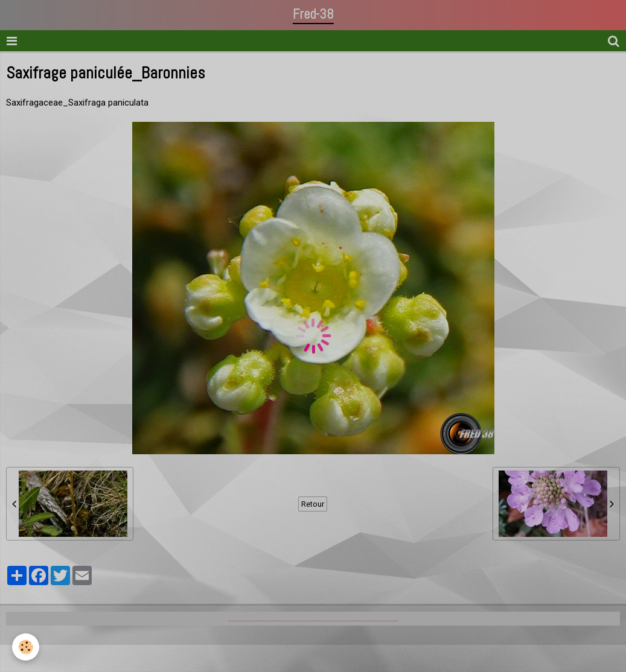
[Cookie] (26, 647)
